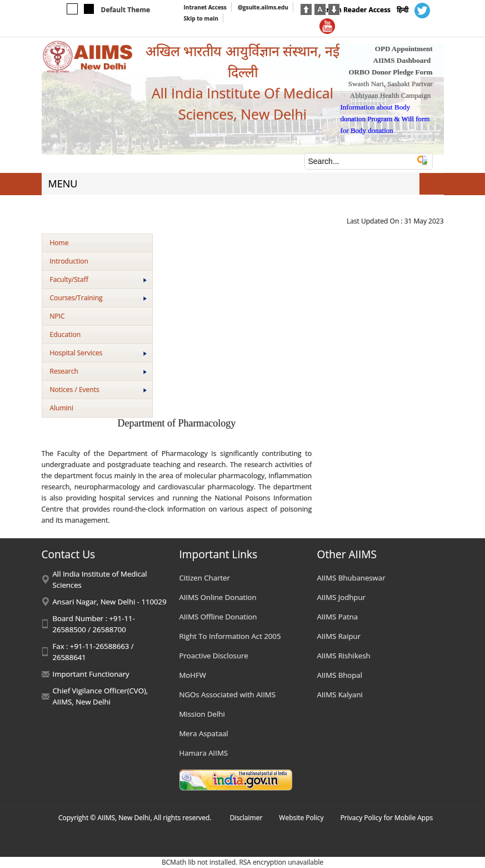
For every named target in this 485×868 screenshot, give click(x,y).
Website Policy (301, 818)
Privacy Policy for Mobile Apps (387, 818)
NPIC (57, 316)
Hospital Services (98, 353)
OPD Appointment (404, 49)
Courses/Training (98, 298)
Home (59, 243)
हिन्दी (402, 10)
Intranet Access (205, 7)
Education (66, 334)
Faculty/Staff (98, 279)
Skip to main (201, 18)
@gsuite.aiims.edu (263, 7)
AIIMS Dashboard (402, 60)
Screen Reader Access (355, 10)
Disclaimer (246, 818)
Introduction (69, 261)
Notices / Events (98, 390)
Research (98, 371)
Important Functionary (91, 674)
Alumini (62, 408)
